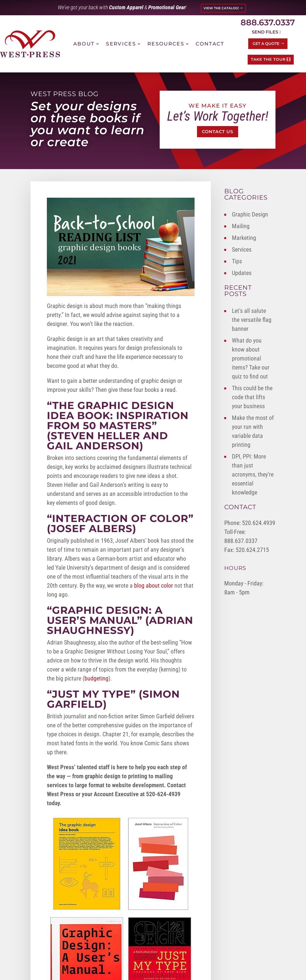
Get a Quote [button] (266, 44)
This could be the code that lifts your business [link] (252, 397)
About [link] (84, 44)
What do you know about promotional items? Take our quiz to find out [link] (251, 358)
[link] (30, 44)
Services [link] (121, 44)
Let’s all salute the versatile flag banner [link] (252, 320)
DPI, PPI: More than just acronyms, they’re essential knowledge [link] (253, 474)
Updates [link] (242, 273)
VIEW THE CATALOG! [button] (221, 8)
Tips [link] (237, 261)
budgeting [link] (96, 678)
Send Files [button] (265, 32)
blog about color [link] (154, 586)
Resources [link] (166, 44)
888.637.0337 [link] (268, 22)
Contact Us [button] (218, 132)
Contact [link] (210, 44)
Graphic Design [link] (250, 214)
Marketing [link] (244, 238)
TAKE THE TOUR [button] (268, 59)
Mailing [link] (241, 226)
